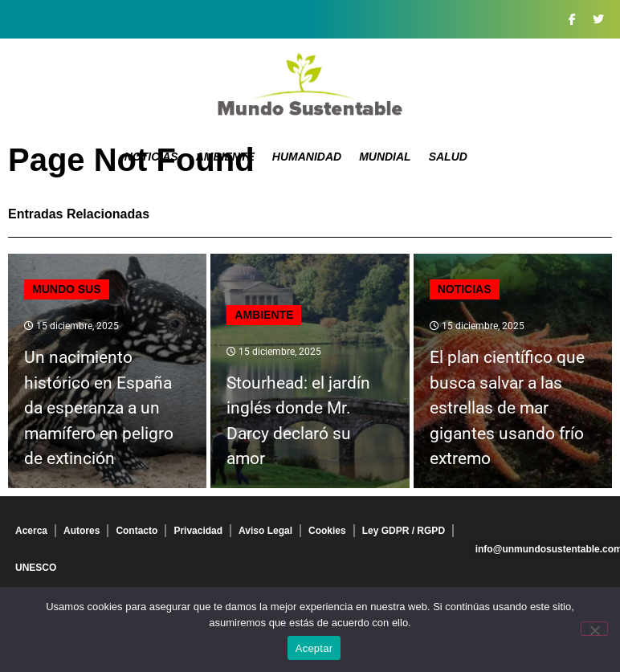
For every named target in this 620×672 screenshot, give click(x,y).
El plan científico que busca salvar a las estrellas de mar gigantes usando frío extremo (507, 408)
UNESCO (36, 568)
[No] (594, 629)
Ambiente (225, 157)
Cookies (327, 531)
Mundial (385, 157)
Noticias (151, 157)
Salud (448, 157)
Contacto (137, 531)
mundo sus (67, 289)
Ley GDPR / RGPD (404, 531)
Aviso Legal (265, 531)
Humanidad (307, 157)
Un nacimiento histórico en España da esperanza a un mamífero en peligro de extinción (99, 408)
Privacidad (198, 531)
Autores (82, 531)
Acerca (31, 531)
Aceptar (314, 648)
